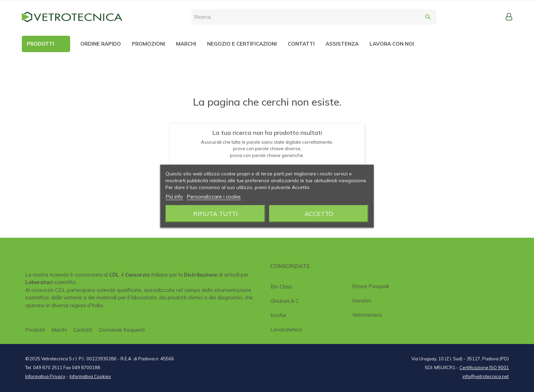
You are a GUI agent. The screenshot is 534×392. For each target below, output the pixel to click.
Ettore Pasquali (371, 286)
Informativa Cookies (90, 376)
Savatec (362, 301)
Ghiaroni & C (285, 301)
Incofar (278, 315)
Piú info (174, 196)
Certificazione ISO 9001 (484, 367)
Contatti (83, 330)
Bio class (281, 287)
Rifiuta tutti (215, 213)
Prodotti (35, 330)
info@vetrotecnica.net (486, 376)
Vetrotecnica (367, 315)
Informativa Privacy (45, 376)
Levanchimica (286, 330)
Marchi (59, 330)
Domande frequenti (122, 330)
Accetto (319, 213)
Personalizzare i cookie (214, 196)
